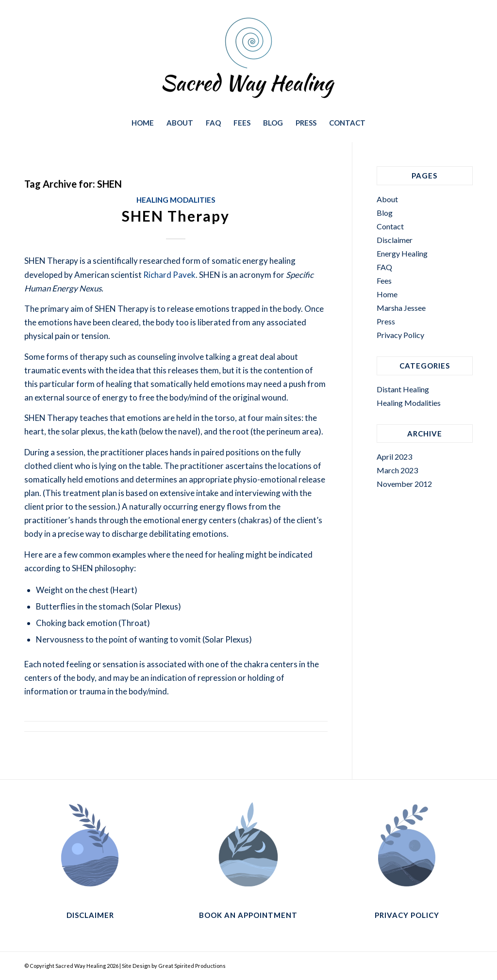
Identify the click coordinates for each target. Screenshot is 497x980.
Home (387, 294)
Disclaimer (395, 240)
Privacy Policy (400, 335)
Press (386, 321)
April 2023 (394, 457)
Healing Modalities (176, 200)
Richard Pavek (169, 275)
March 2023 (397, 470)
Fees (384, 281)
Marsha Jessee (401, 308)
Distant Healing (403, 389)
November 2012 (404, 484)
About (387, 199)
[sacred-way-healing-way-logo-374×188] (248, 58)
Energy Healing (402, 253)
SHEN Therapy (176, 216)
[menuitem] (143, 123)
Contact (390, 226)
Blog (385, 213)
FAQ (384, 267)
